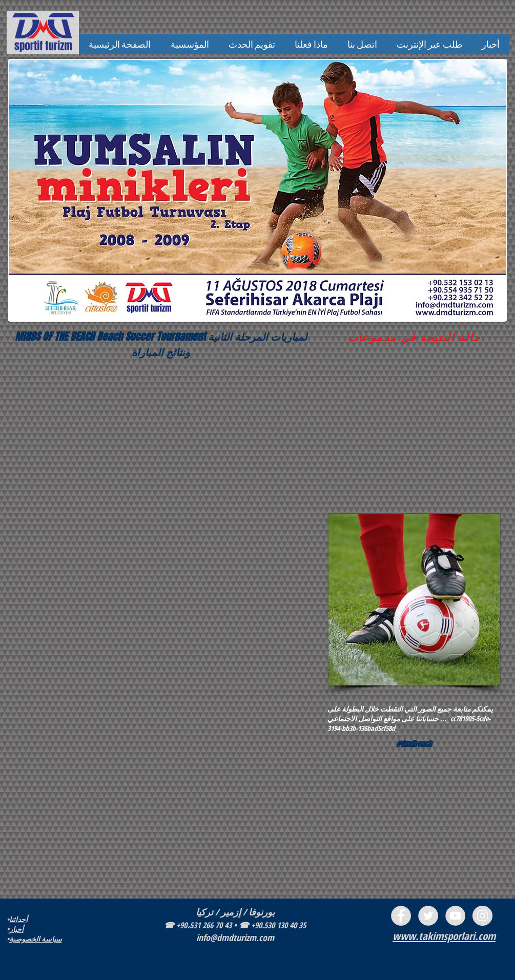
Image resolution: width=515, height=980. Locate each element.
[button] (190, 44)
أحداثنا (18, 919)
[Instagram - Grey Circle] (482, 916)
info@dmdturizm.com (235, 937)
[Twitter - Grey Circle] (428, 916)
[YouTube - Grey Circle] (455, 916)
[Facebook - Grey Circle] (401, 916)
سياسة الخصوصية (36, 939)
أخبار (16, 929)
